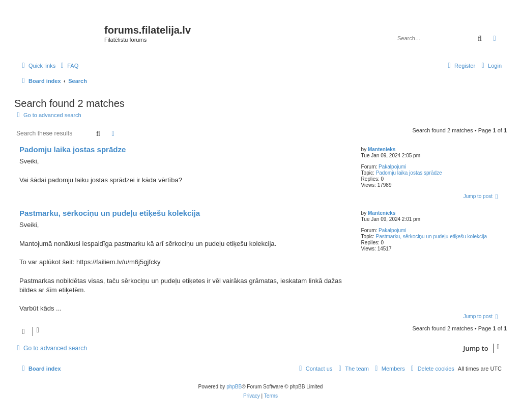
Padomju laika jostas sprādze (409, 173)
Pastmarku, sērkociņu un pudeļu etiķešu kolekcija (431, 236)
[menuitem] (68, 66)
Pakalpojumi (392, 167)
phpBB (234, 387)
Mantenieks (382, 149)
